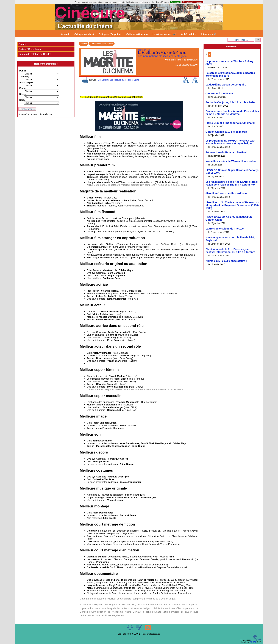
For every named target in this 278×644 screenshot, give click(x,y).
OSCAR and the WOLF (219, 93)
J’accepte (175, 2)
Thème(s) (24, 77)
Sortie (22, 100)
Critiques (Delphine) (110, 34)
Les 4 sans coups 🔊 (164, 34)
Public (23, 71)
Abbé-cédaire (189, 34)
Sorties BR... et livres (30, 49)
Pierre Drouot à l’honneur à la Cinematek (230, 123)
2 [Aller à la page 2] (210, 54)
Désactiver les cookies (192, 2)
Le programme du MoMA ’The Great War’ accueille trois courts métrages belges (230, 142)
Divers (23, 94)
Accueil (65, 34)
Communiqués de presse (102, 44)
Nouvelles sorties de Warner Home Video (231, 161)
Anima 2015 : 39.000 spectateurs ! (226, 261)
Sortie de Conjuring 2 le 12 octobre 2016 (230, 102)
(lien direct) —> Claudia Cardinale (226, 194)
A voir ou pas (26, 82)
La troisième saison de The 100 (225, 229)
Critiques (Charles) (137, 34)
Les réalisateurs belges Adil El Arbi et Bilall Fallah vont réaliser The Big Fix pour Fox (232, 183)
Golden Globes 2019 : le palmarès (226, 132)
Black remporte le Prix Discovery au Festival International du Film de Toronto (230, 251)
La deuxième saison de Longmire (226, 85)
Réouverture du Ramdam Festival (226, 152)
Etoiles (23, 88)
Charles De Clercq (187, 65)
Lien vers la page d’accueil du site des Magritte (118, 80)
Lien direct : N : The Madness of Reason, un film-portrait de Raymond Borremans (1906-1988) (232, 205)
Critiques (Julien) (84, 34)
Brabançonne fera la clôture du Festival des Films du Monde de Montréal (232, 113)
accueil (84, 44)
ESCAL (253, 642)
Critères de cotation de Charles (35, 54)
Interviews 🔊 (209, 34)
